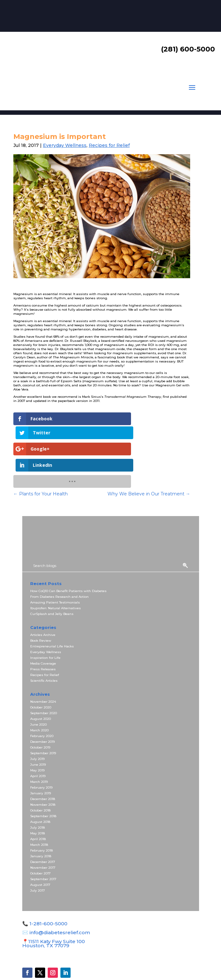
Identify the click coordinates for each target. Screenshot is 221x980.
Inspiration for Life (45, 628)
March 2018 (39, 814)
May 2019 (37, 740)
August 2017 (40, 855)
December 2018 (43, 769)
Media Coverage (43, 633)
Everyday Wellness (65, 145)
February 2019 (41, 757)
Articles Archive (43, 605)
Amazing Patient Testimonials (55, 572)
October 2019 (40, 717)
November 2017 (43, 837)
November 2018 (43, 774)
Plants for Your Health (41, 464)
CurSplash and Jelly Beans (52, 584)
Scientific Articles (44, 650)
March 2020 (39, 700)
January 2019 (41, 763)
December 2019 (42, 711)
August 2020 (41, 689)
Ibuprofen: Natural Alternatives (55, 578)
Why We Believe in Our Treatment (149, 464)
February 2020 (42, 706)
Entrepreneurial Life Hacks (52, 616)
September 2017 (43, 849)
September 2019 (43, 723)
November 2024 (43, 671)
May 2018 (38, 803)
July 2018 (38, 797)
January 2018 (41, 826)
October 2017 (40, 843)
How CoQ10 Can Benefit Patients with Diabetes (68, 561)
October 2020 (41, 677)
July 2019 (37, 729)
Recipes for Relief (109, 145)
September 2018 (43, 786)
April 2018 (38, 809)
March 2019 (39, 752)
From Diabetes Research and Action (59, 566)
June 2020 (38, 694)
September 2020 (44, 683)
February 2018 (41, 820)
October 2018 (40, 780)
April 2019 (38, 746)
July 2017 (38, 860)
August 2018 (40, 792)
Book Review (41, 610)
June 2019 (38, 734)
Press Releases (43, 639)
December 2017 (43, 832)
